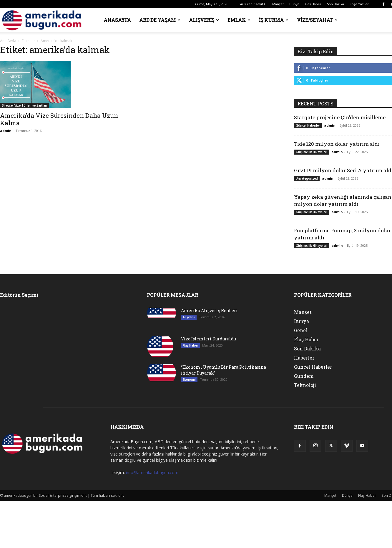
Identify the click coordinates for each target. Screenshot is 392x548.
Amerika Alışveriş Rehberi (209, 311)
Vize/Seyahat (317, 20)
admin (6, 131)
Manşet (278, 4)
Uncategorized (307, 178)
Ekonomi (189, 380)
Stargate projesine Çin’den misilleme (340, 117)
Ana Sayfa (8, 41)
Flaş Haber (313, 4)
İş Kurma (274, 20)
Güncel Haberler (308, 125)
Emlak (239, 20)
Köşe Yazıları (360, 4)
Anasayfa (117, 20)
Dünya (294, 4)
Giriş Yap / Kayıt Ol (253, 4)
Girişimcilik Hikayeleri (312, 152)
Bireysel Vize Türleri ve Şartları (24, 105)
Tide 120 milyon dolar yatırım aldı (337, 144)
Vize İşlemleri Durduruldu (209, 339)
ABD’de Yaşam (160, 20)
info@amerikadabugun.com (152, 472)
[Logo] (44, 20)
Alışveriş (204, 20)
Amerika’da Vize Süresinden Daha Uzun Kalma (59, 119)
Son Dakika (335, 4)
